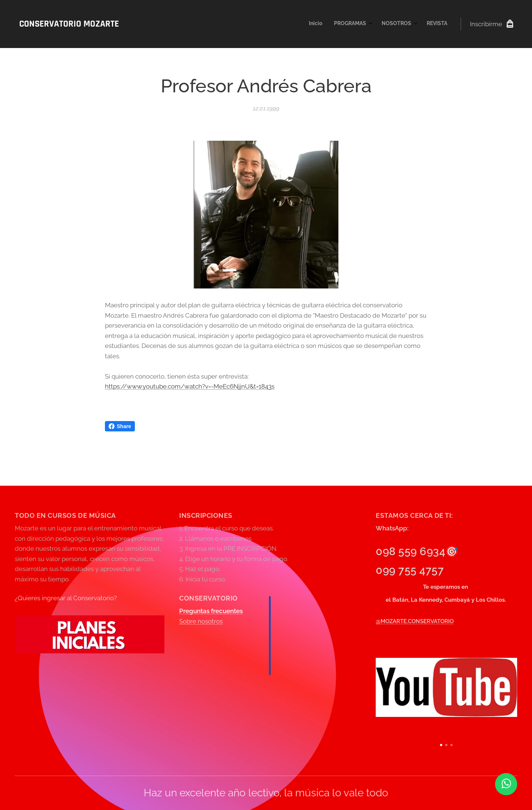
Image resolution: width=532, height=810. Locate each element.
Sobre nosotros (201, 621)
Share (120, 426)
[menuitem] (407, 24)
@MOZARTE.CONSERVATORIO (415, 621)
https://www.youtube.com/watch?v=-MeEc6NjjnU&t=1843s (190, 386)
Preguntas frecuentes (211, 611)
